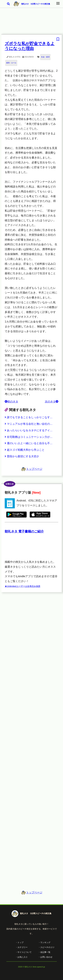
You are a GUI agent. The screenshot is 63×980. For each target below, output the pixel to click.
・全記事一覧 (44, 952)
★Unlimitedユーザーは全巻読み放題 (23, 586)
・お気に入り (22, 957)
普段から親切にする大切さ (22, 456)
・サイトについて (24, 952)
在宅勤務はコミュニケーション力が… (29, 437)
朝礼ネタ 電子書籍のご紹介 (24, 531)
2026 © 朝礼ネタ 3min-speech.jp (31, 967)
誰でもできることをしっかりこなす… (29, 417)
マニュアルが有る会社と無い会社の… (29, 424)
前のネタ (11, 402)
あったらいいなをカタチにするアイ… (29, 430)
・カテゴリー (22, 947)
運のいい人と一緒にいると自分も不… (29, 443)
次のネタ (52, 402)
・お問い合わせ (45, 957)
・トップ (19, 942)
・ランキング (44, 942)
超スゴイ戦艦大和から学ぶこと (25, 450)
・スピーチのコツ (46, 947)
